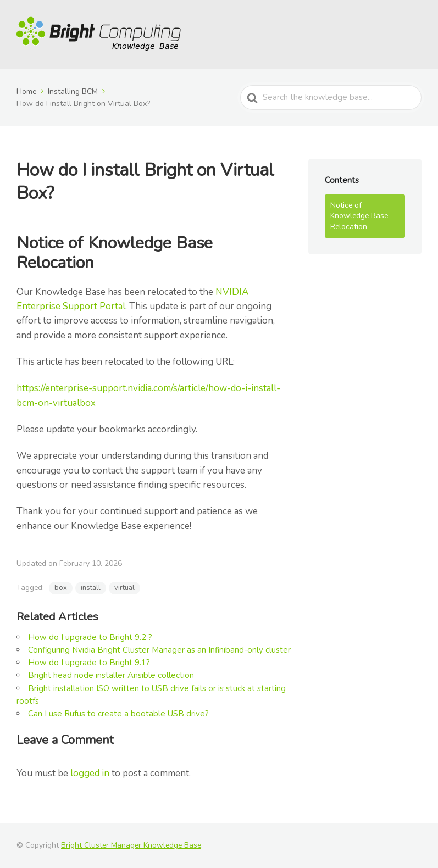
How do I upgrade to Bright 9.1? (89, 663)
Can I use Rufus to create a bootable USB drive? (118, 714)
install (91, 588)
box (61, 588)
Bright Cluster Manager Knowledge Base (131, 845)
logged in (90, 773)
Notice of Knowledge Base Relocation (359, 216)
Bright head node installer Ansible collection (111, 675)
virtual (124, 588)
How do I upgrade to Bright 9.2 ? (90, 637)
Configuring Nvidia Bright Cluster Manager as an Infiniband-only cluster (159, 650)
